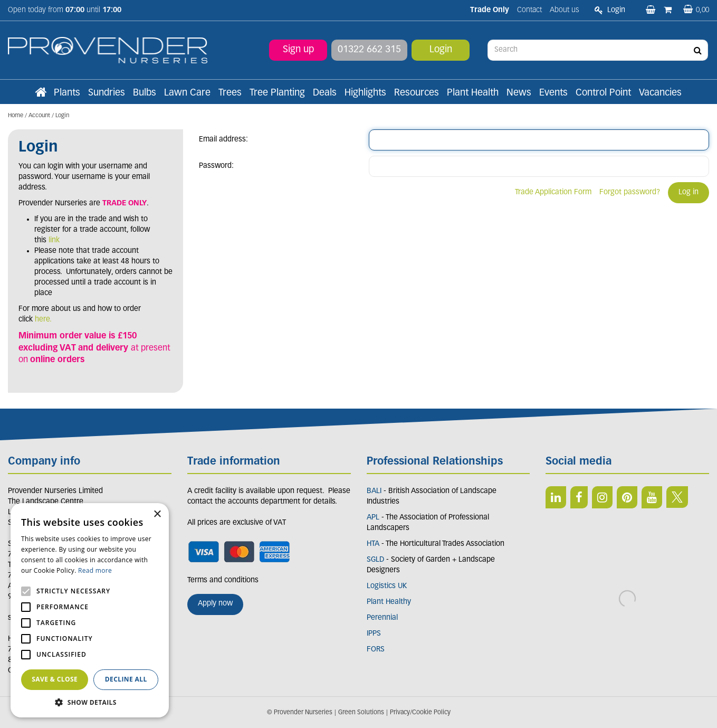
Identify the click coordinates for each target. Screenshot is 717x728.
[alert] (90, 610)
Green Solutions (361, 713)
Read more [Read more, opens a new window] (95, 570)
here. (43, 320)
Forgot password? (630, 192)
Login (441, 50)
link (54, 240)
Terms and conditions (223, 580)
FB (579, 497)
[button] (90, 702)
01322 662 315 (369, 50)
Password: (216, 166)
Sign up (298, 50)
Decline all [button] (126, 679)
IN (602, 497)
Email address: (223, 140)
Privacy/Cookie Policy (420, 713)
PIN (627, 497)
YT (652, 497)
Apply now (215, 604)
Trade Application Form (553, 192)
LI (556, 497)
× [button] (157, 514)
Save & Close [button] (55, 679)
